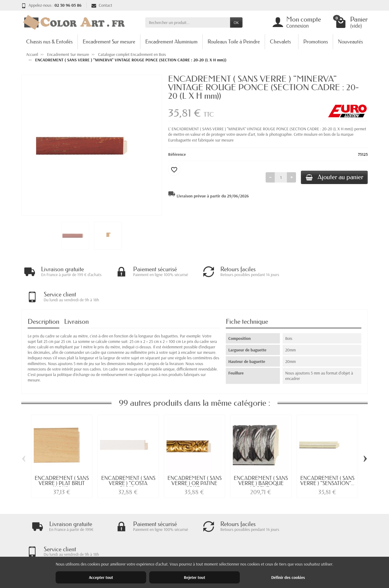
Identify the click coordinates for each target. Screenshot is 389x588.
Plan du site (269, 554)
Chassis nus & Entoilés (49, 41)
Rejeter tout (194, 577)
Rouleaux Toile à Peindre (234, 41)
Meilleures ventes (202, 554)
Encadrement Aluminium (171, 41)
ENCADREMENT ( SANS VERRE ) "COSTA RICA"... (128, 458)
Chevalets (280, 41)
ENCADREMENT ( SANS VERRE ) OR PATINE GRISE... (194, 458)
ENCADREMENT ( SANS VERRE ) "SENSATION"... (327, 456)
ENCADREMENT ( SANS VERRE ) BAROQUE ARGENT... (261, 458)
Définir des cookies (288, 577)
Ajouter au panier (333, 178)
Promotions (316, 41)
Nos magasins (271, 546)
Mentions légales (274, 538)
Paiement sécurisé (130, 554)
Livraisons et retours (132, 538)
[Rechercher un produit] (188, 22)
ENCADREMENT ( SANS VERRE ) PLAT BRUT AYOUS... (62, 458)
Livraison (76, 297)
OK (236, 22)
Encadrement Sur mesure (109, 41)
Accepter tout (101, 577)
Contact (102, 5)
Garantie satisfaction (132, 546)
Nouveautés (350, 41)
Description (43, 297)
